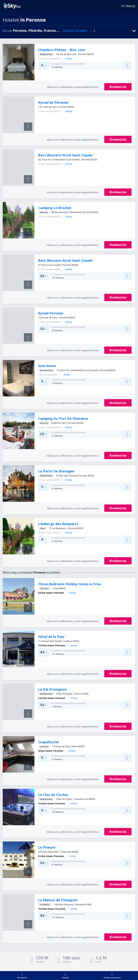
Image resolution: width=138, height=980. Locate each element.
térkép (68, 59)
